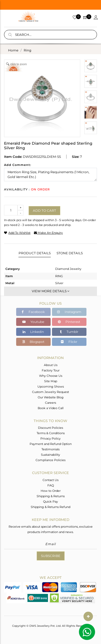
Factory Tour (51, 370)
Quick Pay (50, 502)
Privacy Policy (50, 438)
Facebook (33, 312)
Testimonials (50, 449)
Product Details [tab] (35, 253)
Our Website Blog (51, 397)
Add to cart (44, 210)
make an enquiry (48, 233)
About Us (51, 365)
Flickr (69, 342)
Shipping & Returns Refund (50, 507)
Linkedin (33, 332)
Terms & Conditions (51, 433)
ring (27, 50)
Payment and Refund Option (51, 444)
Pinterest (69, 322)
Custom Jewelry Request (50, 392)
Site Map (51, 381)
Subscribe (51, 556)
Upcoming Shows (51, 387)
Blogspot (33, 342)
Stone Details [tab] (70, 253)
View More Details (51, 291)
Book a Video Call (51, 408)
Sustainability (50, 455)
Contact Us (50, 480)
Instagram (69, 312)
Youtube (33, 322)
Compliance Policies (50, 460)
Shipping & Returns (51, 496)
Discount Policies (50, 428)
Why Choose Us (51, 376)
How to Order (51, 491)
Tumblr (69, 332)
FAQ (51, 485)
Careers (50, 403)
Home (13, 50)
